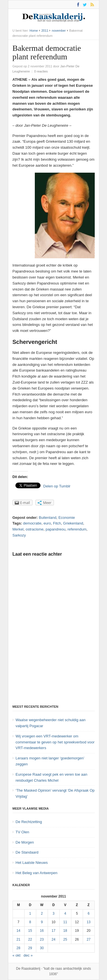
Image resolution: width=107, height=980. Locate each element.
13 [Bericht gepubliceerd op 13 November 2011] (89, 922)
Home (34, 31)
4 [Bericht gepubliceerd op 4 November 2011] (65, 914)
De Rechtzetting (29, 822)
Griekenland (73, 523)
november (59, 31)
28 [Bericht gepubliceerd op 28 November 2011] (18, 948)
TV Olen (23, 832)
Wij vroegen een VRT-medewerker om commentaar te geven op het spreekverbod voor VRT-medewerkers (55, 742)
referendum (77, 529)
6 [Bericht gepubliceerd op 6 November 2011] (89, 914)
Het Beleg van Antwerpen (37, 873)
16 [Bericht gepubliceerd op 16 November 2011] (42, 931)
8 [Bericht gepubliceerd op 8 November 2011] (30, 922)
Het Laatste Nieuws (32, 863)
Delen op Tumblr (57, 486)
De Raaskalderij (28, 969)
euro (47, 523)
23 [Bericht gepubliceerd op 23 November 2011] (42, 939)
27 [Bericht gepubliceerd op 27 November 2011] (89, 939)
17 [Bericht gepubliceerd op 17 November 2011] (53, 931)
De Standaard (27, 852)
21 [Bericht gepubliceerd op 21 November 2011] (18, 939)
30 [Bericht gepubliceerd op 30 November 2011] (42, 948)
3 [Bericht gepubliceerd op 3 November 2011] (53, 914)
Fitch (57, 523)
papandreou (55, 529)
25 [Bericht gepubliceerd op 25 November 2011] (65, 939)
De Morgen (25, 842)
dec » (28, 955)
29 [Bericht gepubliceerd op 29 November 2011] (30, 948)
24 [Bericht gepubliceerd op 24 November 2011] (53, 939)
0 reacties (41, 71)
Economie (67, 518)
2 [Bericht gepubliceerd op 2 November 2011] (42, 914)
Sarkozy (19, 535)
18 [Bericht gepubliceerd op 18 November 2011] (65, 931)
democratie (32, 523)
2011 (45, 31)
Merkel (18, 529)
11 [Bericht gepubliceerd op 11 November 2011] (65, 922)
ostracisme (35, 529)
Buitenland (48, 518)
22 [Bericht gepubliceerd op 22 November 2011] (30, 939)
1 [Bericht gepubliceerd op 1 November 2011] (30, 914)
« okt (17, 955)
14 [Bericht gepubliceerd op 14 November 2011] (18, 931)
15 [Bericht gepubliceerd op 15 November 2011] (30, 931)
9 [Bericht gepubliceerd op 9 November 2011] (42, 922)
